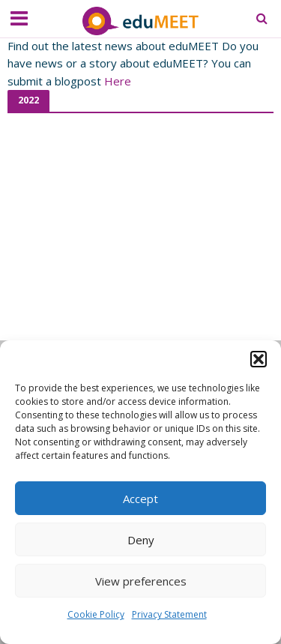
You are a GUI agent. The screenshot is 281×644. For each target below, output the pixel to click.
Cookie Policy (96, 615)
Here (118, 81)
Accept (140, 499)
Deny (141, 540)
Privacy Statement (169, 615)
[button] (259, 360)
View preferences (141, 581)
